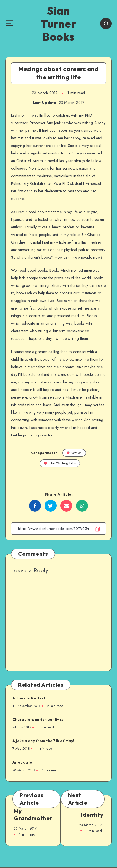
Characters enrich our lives (38, 719)
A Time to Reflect (29, 698)
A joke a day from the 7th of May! (43, 741)
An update (22, 762)
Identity (92, 815)
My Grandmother (33, 815)
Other (74, 453)
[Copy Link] (58, 529)
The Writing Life (60, 463)
